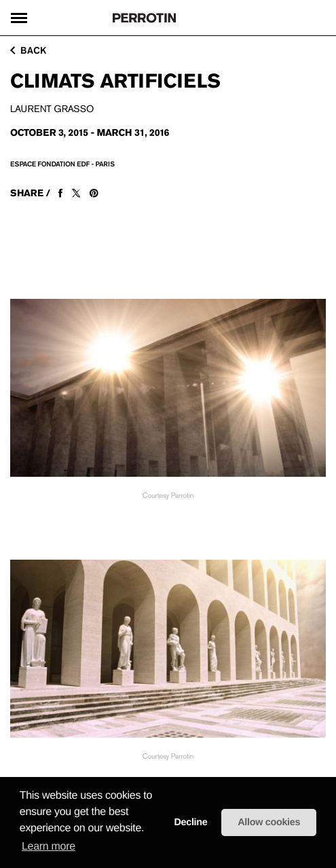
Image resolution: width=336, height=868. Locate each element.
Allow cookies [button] (269, 822)
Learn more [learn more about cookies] (49, 847)
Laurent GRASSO (52, 109)
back (29, 50)
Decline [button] (190, 822)
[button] (149, 829)
